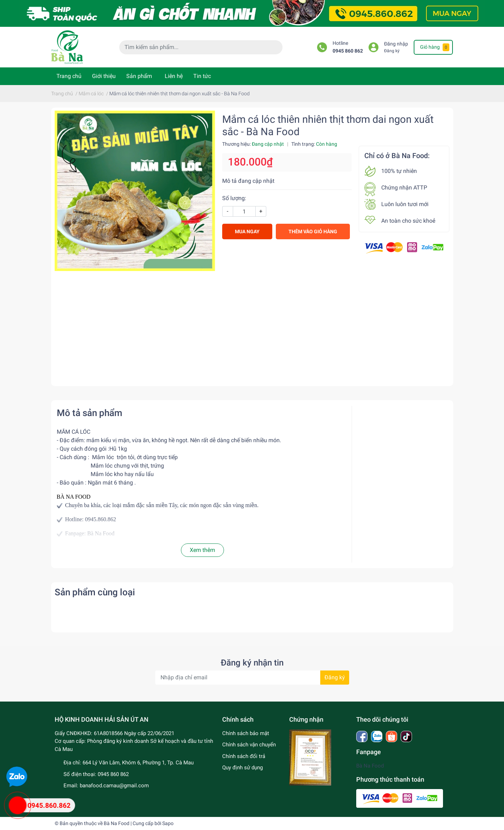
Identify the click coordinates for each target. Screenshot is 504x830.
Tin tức (202, 76)
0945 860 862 (348, 51)
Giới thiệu (104, 76)
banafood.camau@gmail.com (114, 786)
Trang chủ (69, 76)
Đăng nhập (396, 44)
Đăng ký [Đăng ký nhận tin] (335, 677)
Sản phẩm (139, 76)
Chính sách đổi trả (244, 756)
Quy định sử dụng (242, 768)
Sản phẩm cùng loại (95, 592)
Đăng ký (392, 51)
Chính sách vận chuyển (249, 745)
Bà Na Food (370, 766)
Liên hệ (174, 76)
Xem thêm (202, 550)
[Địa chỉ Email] (252, 678)
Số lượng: (234, 198)
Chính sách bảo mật (246, 733)
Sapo (168, 823)
